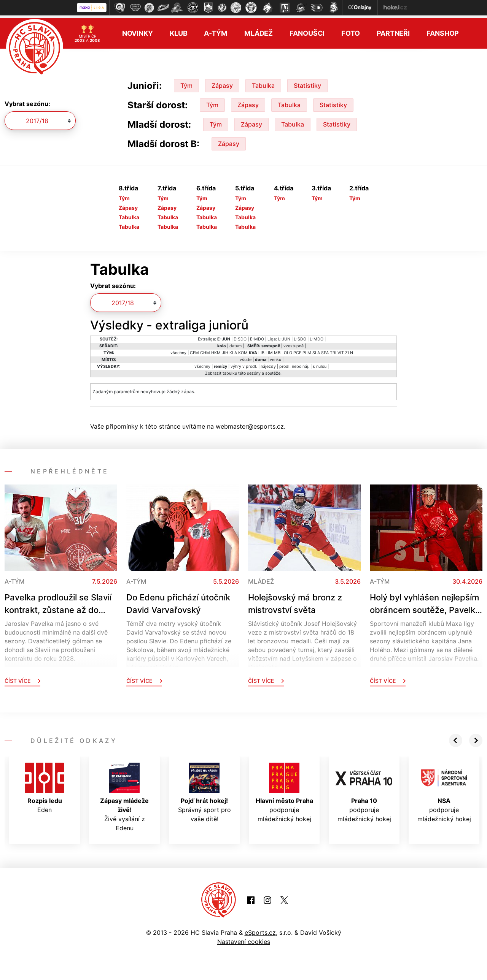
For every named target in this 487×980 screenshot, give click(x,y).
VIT (341, 350)
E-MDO (257, 336)
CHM (205, 350)
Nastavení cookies (244, 939)
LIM (269, 350)
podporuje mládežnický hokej (284, 790)
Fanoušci (307, 31)
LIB (261, 350)
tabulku (230, 370)
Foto (351, 31)
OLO (288, 350)
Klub (179, 31)
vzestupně (294, 343)
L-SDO (300, 336)
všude (246, 357)
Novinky (138, 31)
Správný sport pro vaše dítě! (205, 790)
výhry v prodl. (244, 363)
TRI (333, 350)
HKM (216, 350)
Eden (45, 785)
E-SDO (240, 336)
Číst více (22, 678)
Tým (186, 82)
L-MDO (317, 336)
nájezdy (268, 363)
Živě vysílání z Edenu (124, 794)
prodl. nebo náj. (294, 363)
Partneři (393, 31)
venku (275, 357)
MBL (278, 350)
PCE (297, 350)
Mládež (259, 31)
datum (236, 343)
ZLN (349, 350)
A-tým (216, 31)
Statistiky (307, 82)
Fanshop (443, 31)
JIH (225, 350)
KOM (243, 350)
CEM (194, 350)
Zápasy (222, 82)
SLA (316, 350)
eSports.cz (260, 930)
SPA (325, 350)
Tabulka (263, 82)
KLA (233, 350)
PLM (307, 350)
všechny (178, 350)
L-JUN (284, 336)
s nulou (320, 363)
